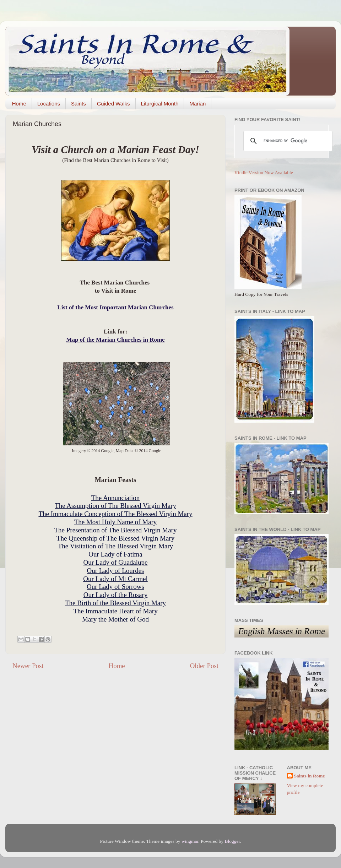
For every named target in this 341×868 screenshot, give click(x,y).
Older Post (204, 666)
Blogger (232, 841)
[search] (287, 141)
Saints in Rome (310, 776)
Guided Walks (113, 104)
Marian (197, 104)
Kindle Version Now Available (264, 172)
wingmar (190, 841)
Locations (49, 104)
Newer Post (28, 666)
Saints (79, 104)
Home (19, 104)
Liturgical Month (160, 104)
